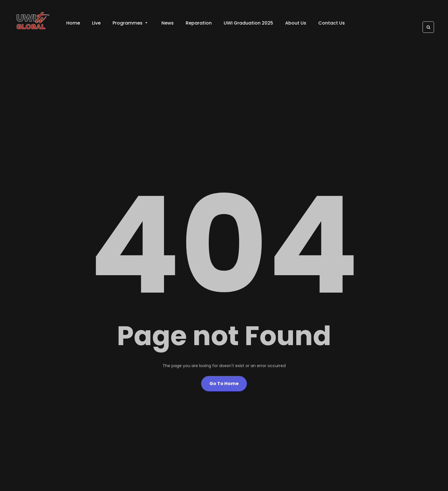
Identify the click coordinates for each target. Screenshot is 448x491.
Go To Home (224, 384)
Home (73, 23)
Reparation (199, 23)
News (168, 23)
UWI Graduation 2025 (248, 23)
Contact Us (332, 23)
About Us (296, 23)
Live (96, 23)
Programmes (130, 23)
